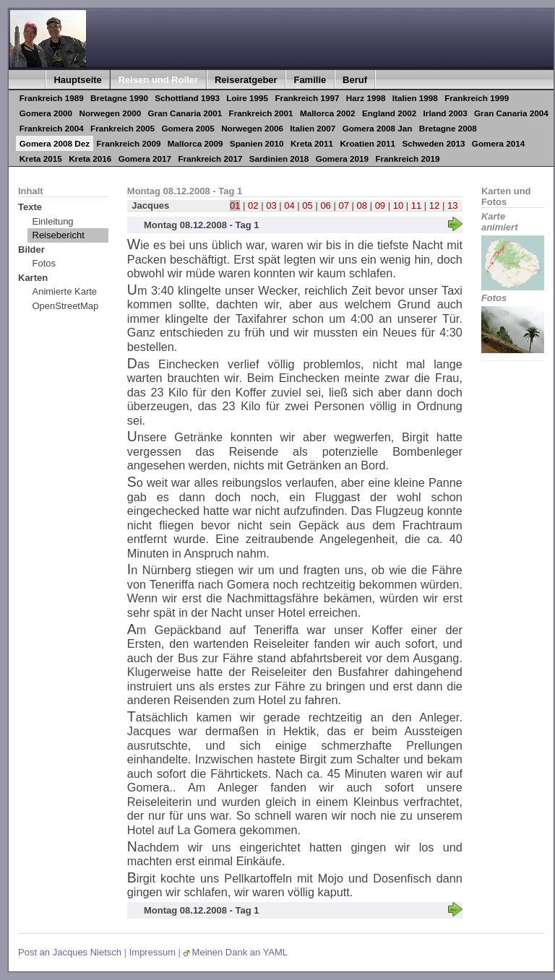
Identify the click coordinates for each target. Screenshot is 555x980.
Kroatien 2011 (367, 143)
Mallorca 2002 (328, 113)
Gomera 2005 (188, 128)
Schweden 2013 (433, 143)
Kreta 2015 (41, 159)
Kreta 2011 (312, 143)
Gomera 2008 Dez (55, 143)
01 (235, 205)
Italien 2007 (313, 128)
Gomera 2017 (145, 159)
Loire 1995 (247, 98)
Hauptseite (77, 80)
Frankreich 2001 (261, 113)
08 (362, 205)
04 (289, 205)
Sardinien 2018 (279, 159)
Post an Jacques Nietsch (70, 952)
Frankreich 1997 (307, 98)
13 (452, 205)
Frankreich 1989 (52, 98)
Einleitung (53, 221)
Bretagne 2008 (448, 128)
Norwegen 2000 (110, 113)
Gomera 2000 (46, 113)
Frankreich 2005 (122, 128)
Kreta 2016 (90, 159)
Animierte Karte (65, 291)
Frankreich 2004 (52, 128)
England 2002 (389, 113)
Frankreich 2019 (407, 159)
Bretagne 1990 (119, 98)
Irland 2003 (446, 113)
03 (271, 205)
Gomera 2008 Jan (378, 128)
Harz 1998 (366, 98)
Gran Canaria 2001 (185, 113)
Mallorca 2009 (195, 143)
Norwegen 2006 (252, 128)
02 (253, 205)
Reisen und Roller (159, 80)
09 (380, 205)
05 (307, 205)
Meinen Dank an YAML (240, 952)
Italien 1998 (415, 98)
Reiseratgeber (246, 80)
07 (343, 205)
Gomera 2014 (498, 143)
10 (398, 205)
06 (325, 205)
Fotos (44, 263)
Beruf (355, 80)
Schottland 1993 (187, 98)
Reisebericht (59, 235)
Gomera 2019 (342, 159)
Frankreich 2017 (210, 159)
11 (416, 205)
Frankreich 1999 (477, 98)
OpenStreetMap (66, 306)
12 (434, 205)
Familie (310, 80)
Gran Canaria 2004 (511, 113)
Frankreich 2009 (128, 143)
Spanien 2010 (257, 143)
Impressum (152, 952)
